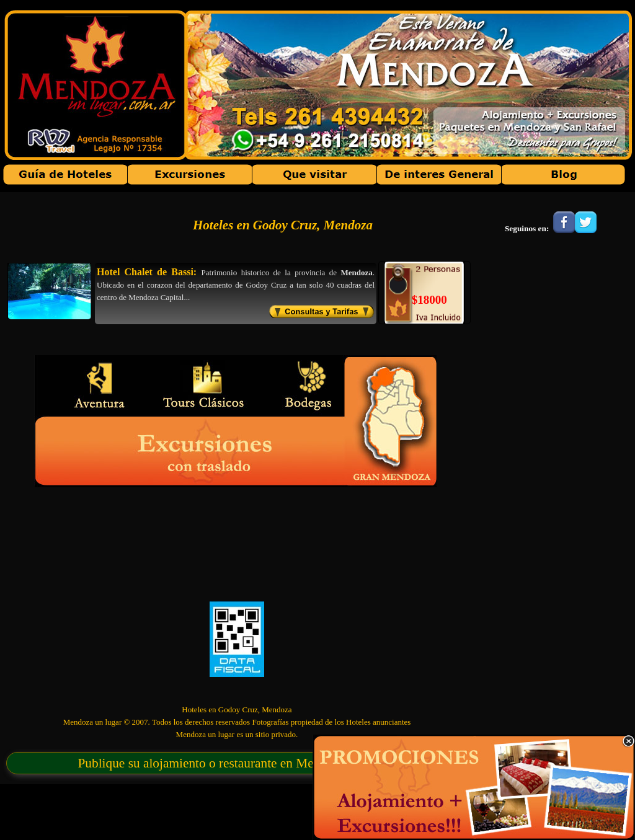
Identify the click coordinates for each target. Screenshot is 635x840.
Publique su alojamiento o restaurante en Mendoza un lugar (235, 763)
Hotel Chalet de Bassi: (147, 272)
